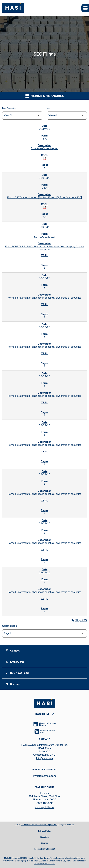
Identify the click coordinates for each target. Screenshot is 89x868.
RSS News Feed (17, 673)
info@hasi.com (44, 758)
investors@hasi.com (45, 776)
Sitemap (13, 684)
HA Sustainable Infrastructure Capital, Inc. (39, 825)
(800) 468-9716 (45, 803)
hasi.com (42, 714)
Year (49, 108)
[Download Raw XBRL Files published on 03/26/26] (45, 207)
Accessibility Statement (44, 849)
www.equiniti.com (44, 807)
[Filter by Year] (67, 116)
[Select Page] (44, 633)
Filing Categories (9, 108)
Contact (13, 651)
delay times (7, 861)
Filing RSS (79, 620)
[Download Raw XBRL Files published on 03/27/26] (45, 158)
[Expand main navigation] (85, 8)
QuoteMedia (34, 858)
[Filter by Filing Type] (22, 116)
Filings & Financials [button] (44, 96)
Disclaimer (45, 837)
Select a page (10, 626)
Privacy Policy (44, 831)
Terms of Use (50, 864)
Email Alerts (15, 662)
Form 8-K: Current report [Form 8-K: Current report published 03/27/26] (44, 148)
